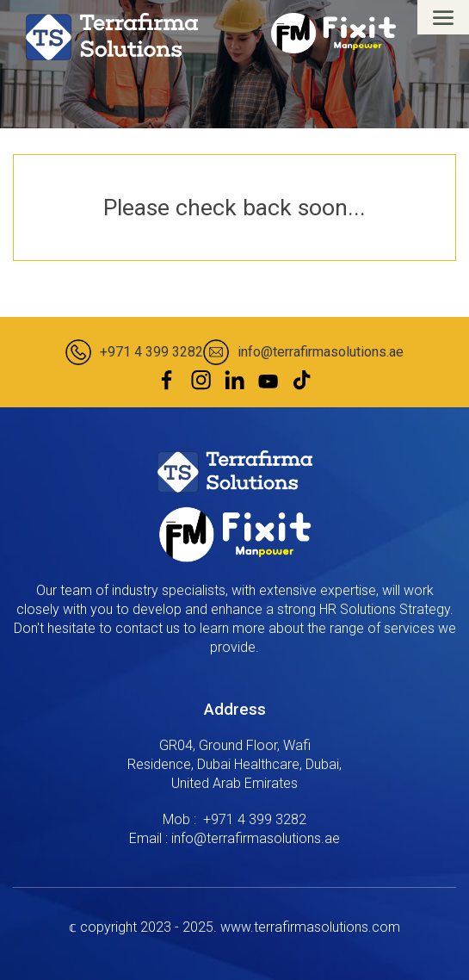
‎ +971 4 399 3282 (253, 819)
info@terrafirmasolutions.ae (321, 352)
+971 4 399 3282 (151, 352)
